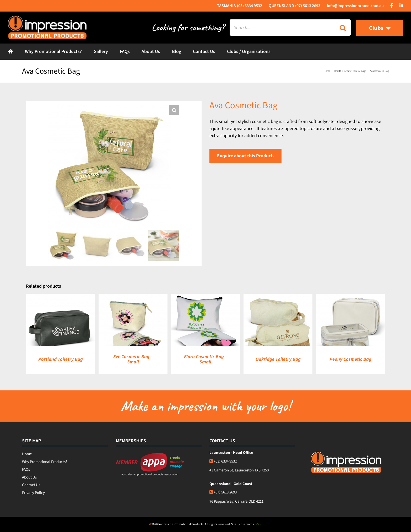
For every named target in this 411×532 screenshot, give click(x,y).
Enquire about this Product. (245, 156)
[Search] (343, 28)
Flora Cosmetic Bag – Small (206, 359)
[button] (174, 110)
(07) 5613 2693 (223, 492)
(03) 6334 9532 (223, 461)
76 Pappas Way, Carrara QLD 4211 (236, 501)
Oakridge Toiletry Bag (278, 359)
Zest (259, 524)
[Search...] (282, 28)
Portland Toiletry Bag (61, 359)
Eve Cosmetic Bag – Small (133, 359)
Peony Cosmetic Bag (350, 359)
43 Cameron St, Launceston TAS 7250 (239, 470)
